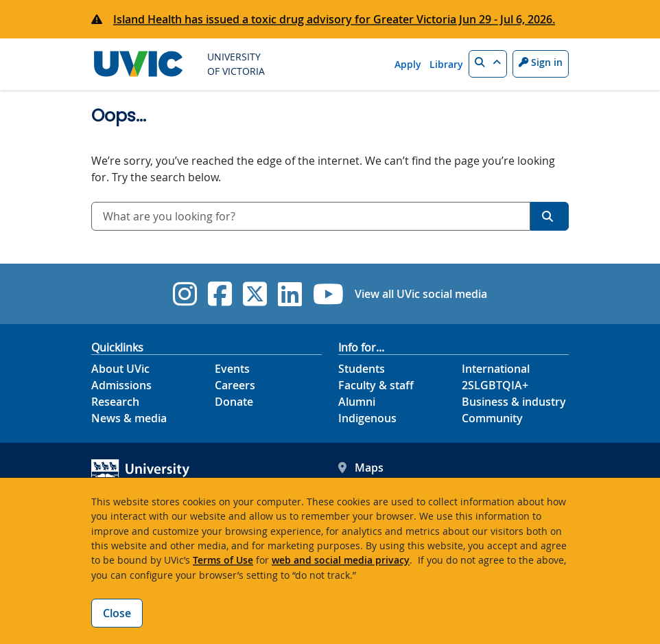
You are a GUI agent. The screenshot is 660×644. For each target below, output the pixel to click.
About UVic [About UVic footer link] (120, 369)
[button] (488, 64)
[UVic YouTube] (328, 294)
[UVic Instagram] (185, 294)
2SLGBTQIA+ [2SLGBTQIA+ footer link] (495, 385)
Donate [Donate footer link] (234, 402)
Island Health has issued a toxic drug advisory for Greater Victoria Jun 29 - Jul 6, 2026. (334, 19)
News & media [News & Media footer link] (129, 418)
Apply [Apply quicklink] (408, 64)
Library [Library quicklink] (446, 64)
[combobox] (311, 216)
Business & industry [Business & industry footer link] (514, 402)
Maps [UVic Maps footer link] (361, 468)
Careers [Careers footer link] (235, 385)
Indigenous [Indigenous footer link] (367, 418)
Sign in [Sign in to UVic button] (541, 62)
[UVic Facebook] (220, 294)
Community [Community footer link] (492, 418)
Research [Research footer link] (115, 402)
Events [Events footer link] (232, 369)
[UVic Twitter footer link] (255, 294)
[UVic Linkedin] (290, 294)
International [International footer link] (496, 369)
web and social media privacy (341, 560)
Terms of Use (223, 560)
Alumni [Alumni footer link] (357, 402)
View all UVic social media (421, 294)
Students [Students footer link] (362, 369)
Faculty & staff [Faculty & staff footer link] (376, 385)
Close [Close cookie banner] (117, 613)
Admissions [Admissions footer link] (121, 385)
